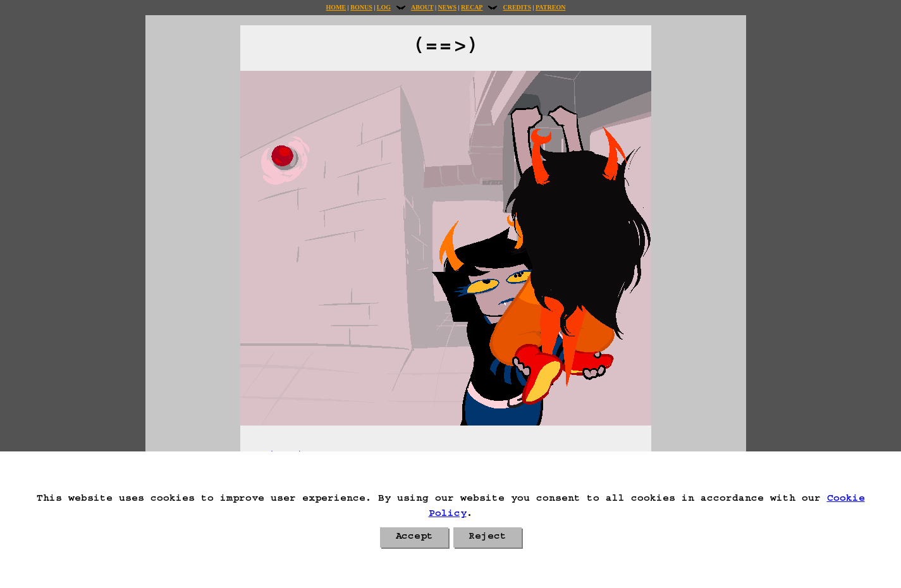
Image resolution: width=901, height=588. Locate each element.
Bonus (361, 7)
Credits (517, 7)
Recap (472, 7)
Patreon (550, 7)
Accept (414, 537)
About (422, 7)
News (447, 7)
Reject (487, 537)
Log (384, 7)
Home (336, 7)
